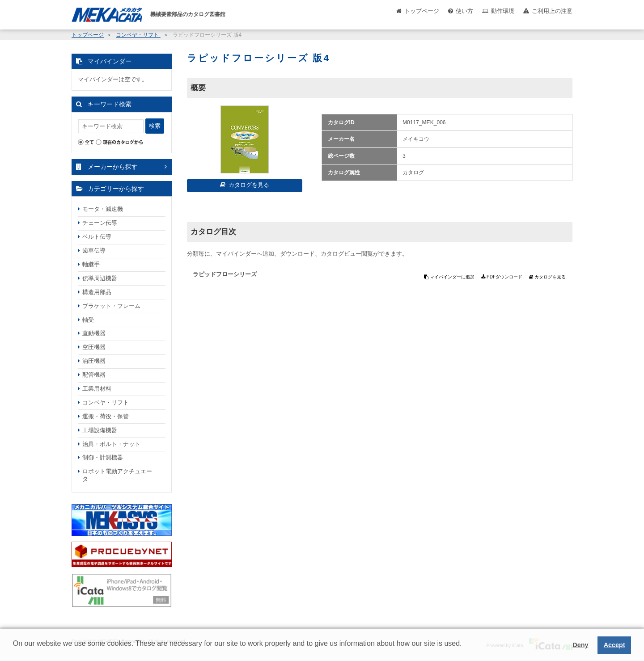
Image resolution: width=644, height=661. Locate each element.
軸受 (88, 320)
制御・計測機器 (103, 457)
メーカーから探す (113, 167)
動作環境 (503, 11)
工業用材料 (97, 389)
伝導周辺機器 (100, 278)
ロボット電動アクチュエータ (117, 475)
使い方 (464, 11)
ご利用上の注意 (552, 11)
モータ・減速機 (103, 209)
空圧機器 (94, 347)
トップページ (422, 11)
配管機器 (94, 375)
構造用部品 (97, 292)
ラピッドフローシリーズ (225, 274)
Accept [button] (614, 645)
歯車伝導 (94, 251)
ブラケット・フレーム (111, 306)
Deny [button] (580, 645)
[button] (14, 650)
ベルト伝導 (97, 237)
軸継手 (91, 264)
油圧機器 (94, 361)
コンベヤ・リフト (138, 35)
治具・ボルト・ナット (111, 444)
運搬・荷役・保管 (106, 416)
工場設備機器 (100, 430)
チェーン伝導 (100, 223)
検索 (155, 126)
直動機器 (94, 333)
